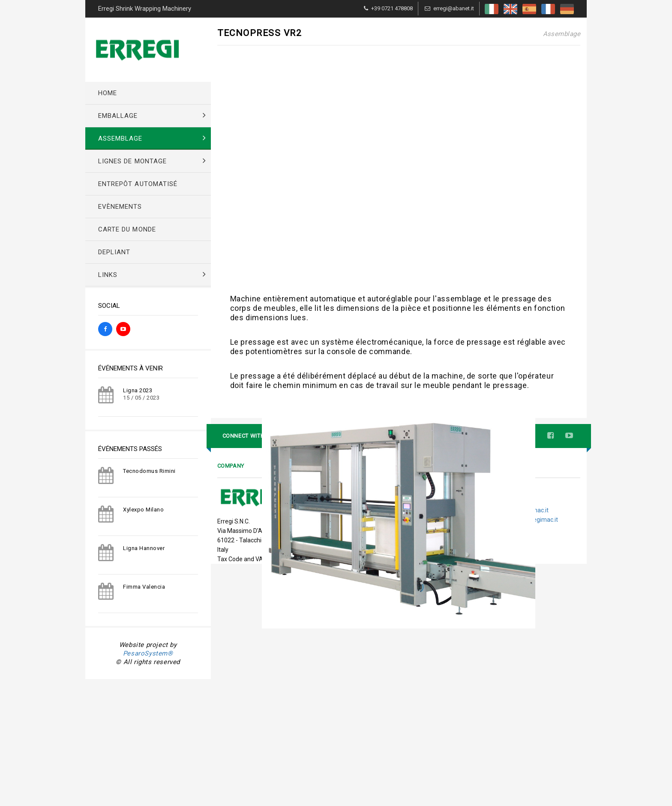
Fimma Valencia (144, 587)
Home (346, 715)
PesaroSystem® (148, 653)
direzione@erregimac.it (526, 745)
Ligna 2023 (138, 390)
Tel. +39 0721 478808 (488, 716)
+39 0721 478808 (392, 8)
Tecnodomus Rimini (149, 471)
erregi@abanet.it (454, 8)
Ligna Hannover (144, 548)
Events (347, 733)
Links (345, 751)
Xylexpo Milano (143, 510)
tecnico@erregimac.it (520, 735)
